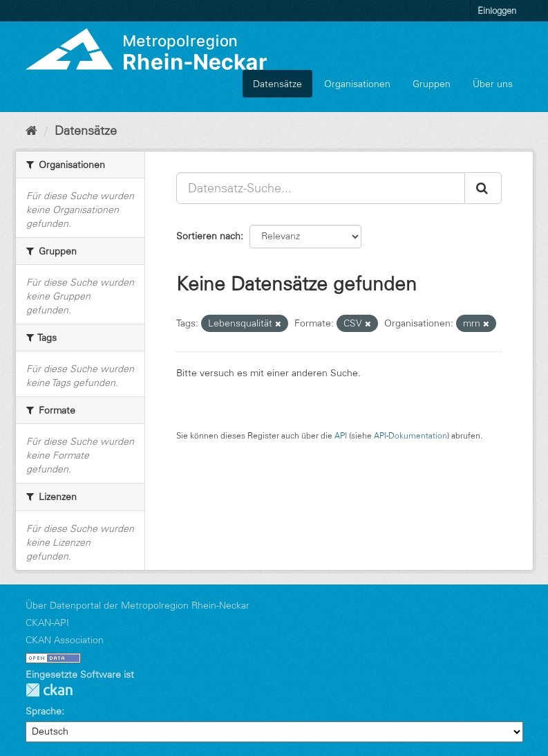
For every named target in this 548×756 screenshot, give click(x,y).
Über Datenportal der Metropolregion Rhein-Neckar (138, 605)
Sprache (44, 711)
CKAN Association (65, 640)
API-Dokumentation (410, 435)
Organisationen (357, 84)
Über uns (493, 84)
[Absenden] (483, 188)
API (341, 435)
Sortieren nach (208, 236)
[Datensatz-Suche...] (321, 188)
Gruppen (432, 84)
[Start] (31, 131)
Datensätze (277, 84)
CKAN (49, 690)
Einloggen (497, 10)
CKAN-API (47, 623)
